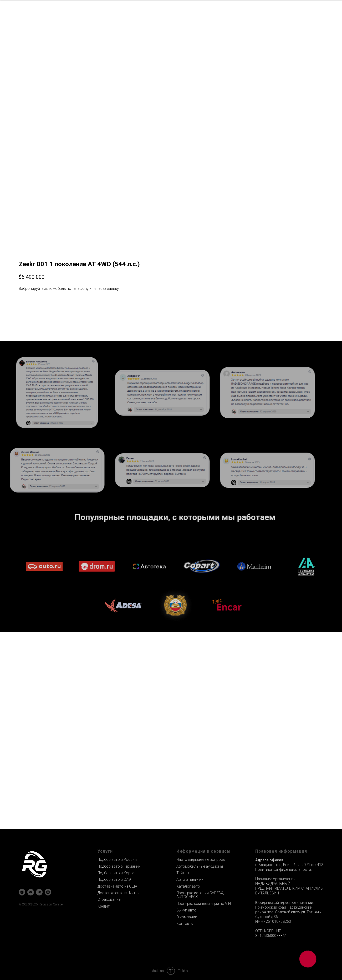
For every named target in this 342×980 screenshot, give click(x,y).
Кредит (104, 906)
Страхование (109, 899)
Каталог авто (188, 886)
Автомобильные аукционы (200, 866)
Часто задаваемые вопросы (201, 860)
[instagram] (48, 892)
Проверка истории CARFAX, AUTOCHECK (200, 895)
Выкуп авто (186, 910)
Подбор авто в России (117, 860)
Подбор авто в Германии (119, 866)
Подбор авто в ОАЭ (114, 879)
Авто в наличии (190, 879)
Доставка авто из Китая (119, 893)
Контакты (185, 924)
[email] (31, 892)
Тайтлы (183, 873)
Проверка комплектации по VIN (204, 904)
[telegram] (39, 892)
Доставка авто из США (117, 886)
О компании (187, 917)
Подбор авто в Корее (116, 873)
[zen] (22, 892)
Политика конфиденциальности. (284, 869)
